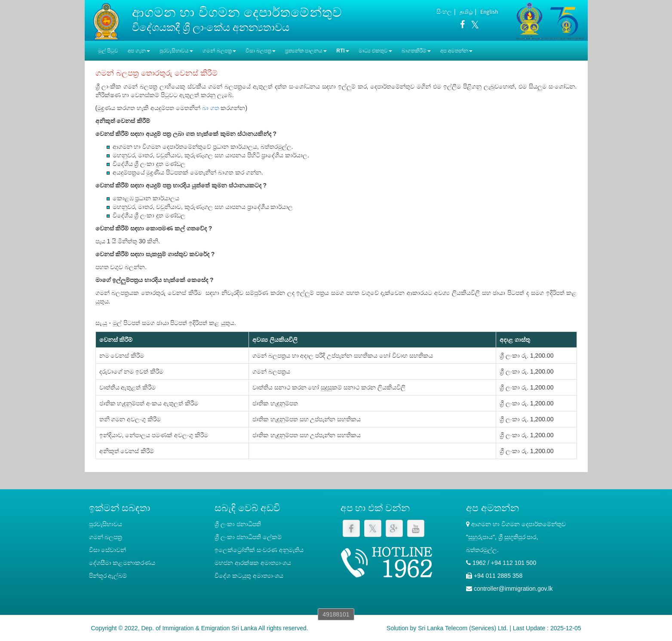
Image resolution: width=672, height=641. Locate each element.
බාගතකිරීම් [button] (416, 51)
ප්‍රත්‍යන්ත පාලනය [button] (306, 51)
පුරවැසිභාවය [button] (176, 51)
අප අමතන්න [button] (456, 51)
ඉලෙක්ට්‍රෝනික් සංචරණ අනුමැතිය (259, 550)
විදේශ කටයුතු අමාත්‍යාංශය (249, 576)
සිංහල (444, 12)
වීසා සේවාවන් (108, 550)
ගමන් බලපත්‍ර (106, 537)
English (489, 12)
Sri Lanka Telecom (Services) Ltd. (463, 628)
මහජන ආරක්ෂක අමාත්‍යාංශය (253, 563)
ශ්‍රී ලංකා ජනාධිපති (238, 524)
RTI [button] (342, 51)
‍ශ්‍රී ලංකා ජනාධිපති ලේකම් (248, 537)
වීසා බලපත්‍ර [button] (261, 51)
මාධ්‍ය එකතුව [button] (375, 51)
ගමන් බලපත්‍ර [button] (219, 51)
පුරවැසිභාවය (106, 524)
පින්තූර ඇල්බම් (108, 576)
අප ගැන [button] (139, 51)
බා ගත (211, 108)
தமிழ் (466, 12)
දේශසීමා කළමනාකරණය (122, 563)
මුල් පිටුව (108, 51)
